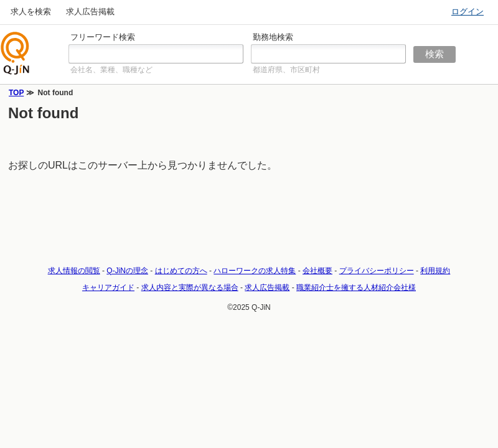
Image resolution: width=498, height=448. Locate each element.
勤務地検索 (273, 37)
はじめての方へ (181, 271)
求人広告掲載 (90, 12)
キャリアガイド (108, 287)
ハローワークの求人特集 (255, 271)
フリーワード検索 (103, 37)
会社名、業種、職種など (111, 70)
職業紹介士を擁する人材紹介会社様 (356, 287)
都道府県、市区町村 (286, 70)
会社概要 (317, 271)
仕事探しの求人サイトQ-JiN (16, 53)
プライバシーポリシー (377, 271)
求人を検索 (31, 12)
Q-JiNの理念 (127, 271)
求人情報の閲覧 (74, 271)
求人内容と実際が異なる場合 (190, 287)
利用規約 (435, 271)
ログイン (467, 12)
